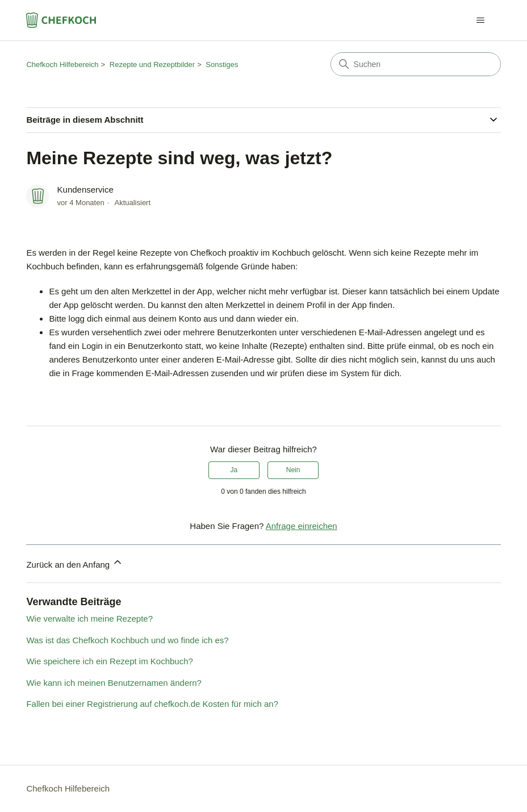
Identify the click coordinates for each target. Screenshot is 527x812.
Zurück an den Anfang (75, 563)
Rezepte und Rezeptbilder (152, 64)
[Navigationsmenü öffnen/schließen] (481, 20)
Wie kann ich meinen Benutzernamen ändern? (114, 683)
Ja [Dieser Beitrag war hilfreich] (234, 470)
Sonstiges (222, 64)
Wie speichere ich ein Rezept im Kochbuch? (109, 661)
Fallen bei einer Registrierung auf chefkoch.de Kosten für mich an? (152, 704)
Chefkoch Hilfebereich (62, 64)
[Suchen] (416, 64)
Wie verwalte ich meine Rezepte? (89, 619)
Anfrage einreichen (302, 526)
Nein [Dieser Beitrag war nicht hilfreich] (293, 470)
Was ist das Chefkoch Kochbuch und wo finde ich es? (127, 640)
